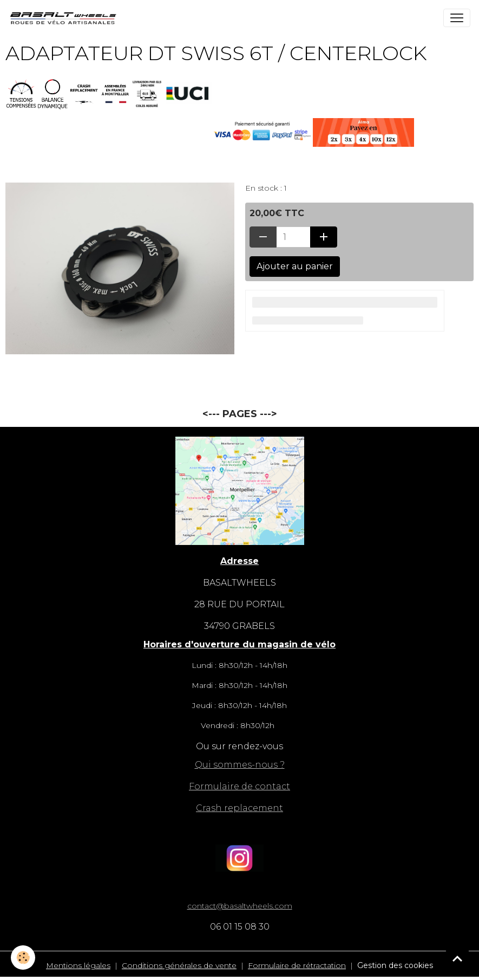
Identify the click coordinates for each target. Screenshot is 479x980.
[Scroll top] (457, 958)
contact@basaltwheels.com (240, 906)
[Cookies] (23, 958)
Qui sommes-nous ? (240, 765)
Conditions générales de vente (179, 965)
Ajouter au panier (295, 266)
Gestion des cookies (395, 965)
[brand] (65, 18)
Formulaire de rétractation (297, 965)
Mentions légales (78, 965)
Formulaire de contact (240, 786)
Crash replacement (240, 808)
